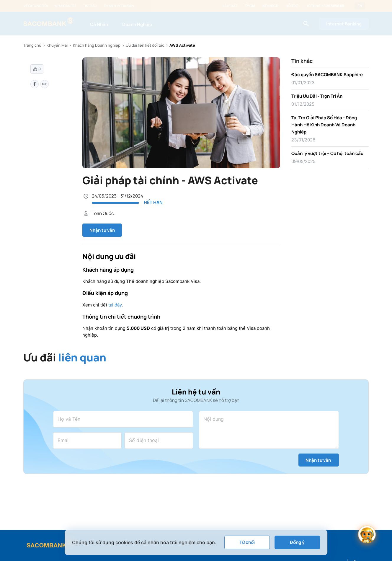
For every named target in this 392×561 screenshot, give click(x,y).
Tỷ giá (250, 6)
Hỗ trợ (292, 6)
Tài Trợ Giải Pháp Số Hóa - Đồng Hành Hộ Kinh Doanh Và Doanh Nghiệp (324, 125)
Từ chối (247, 542)
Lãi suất (230, 6)
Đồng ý (297, 542)
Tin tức (90, 6)
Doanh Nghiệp (137, 24)
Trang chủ (32, 45)
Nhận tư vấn (102, 230)
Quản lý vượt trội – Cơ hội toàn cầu (327, 153)
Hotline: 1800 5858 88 (325, 6)
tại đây (115, 305)
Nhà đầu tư (65, 6)
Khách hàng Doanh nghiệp (97, 45)
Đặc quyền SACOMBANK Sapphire (327, 75)
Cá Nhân (99, 24)
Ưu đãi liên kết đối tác (145, 45)
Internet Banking (344, 24)
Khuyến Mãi (57, 45)
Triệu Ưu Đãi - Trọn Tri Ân (317, 96)
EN (360, 6)
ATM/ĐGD (270, 6)
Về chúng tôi (36, 6)
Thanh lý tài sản (119, 6)
